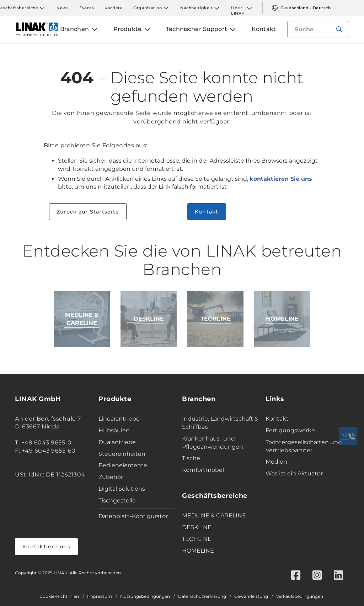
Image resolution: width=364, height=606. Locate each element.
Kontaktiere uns (46, 547)
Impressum (100, 596)
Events (87, 8)
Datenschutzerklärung (202, 596)
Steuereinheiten (122, 454)
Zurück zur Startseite (88, 212)
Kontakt (207, 212)
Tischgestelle (117, 500)
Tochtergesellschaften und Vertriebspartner (304, 446)
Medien (276, 462)
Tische (191, 458)
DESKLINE (197, 527)
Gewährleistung (251, 596)
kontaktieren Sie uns (281, 179)
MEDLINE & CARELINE (214, 515)
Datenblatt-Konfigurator (133, 516)
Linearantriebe (119, 419)
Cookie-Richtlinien (59, 596)
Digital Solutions (122, 489)
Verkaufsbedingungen (300, 596)
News (63, 8)
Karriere (114, 8)
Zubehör (111, 477)
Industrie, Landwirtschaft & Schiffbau (220, 423)
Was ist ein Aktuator (294, 473)
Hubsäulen (114, 430)
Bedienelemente (123, 465)
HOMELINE (198, 551)
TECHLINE (197, 539)
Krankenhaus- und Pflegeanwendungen (213, 443)
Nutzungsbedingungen (145, 596)
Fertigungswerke (290, 430)
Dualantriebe (117, 442)
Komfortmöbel (203, 470)
